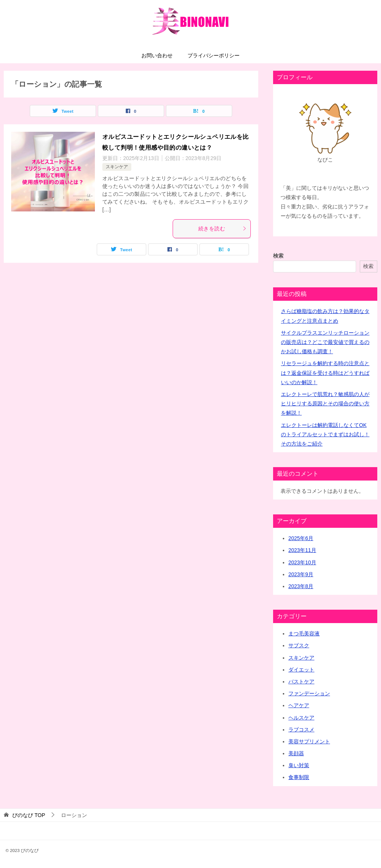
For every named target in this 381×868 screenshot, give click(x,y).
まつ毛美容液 (304, 634)
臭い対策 (299, 765)
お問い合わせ (157, 55)
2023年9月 (301, 574)
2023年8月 (301, 586)
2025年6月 (301, 538)
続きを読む (222, 229)
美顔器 (296, 753)
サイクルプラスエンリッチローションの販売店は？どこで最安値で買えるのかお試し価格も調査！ (325, 342)
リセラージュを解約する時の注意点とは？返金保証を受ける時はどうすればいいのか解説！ (325, 373)
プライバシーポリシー (214, 55)
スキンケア (117, 167)
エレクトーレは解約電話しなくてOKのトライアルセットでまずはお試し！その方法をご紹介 (325, 434)
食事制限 (299, 777)
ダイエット (301, 670)
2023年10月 (302, 562)
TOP (29, 815)
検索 (278, 256)
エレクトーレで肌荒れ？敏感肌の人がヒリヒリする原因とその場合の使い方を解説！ (325, 403)
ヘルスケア (301, 718)
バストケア (301, 682)
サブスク (299, 645)
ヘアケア (299, 705)
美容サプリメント (309, 741)
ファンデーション (309, 693)
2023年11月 (302, 550)
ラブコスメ (301, 730)
